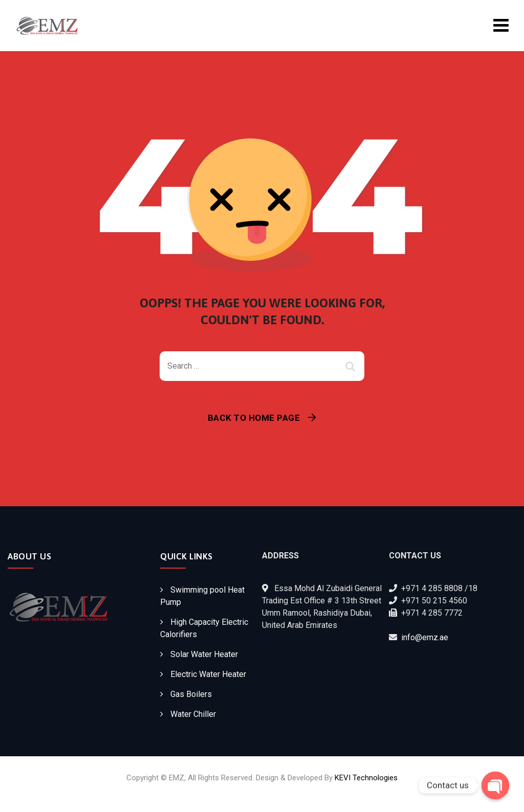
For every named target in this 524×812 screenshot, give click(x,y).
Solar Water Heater (204, 654)
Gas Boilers (191, 694)
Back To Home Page (254, 418)
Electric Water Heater (208, 674)
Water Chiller (193, 714)
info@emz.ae (425, 637)
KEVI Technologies (366, 778)
